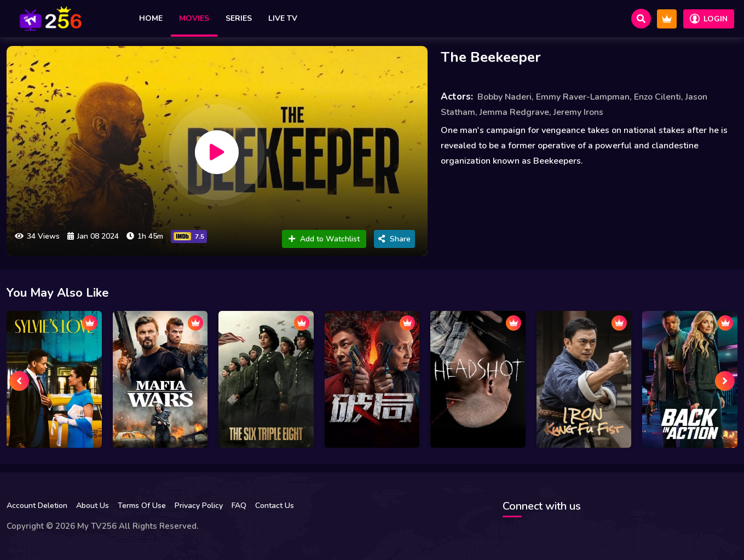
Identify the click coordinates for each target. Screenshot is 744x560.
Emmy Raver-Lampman (583, 97)
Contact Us (275, 506)
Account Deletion (37, 506)
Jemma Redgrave (514, 112)
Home (151, 18)
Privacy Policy (199, 506)
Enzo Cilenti (658, 97)
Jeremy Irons (578, 112)
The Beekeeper (491, 57)
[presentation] (19, 381)
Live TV (283, 18)
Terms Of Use (142, 506)
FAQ (239, 506)
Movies (194, 18)
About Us (93, 506)
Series (239, 18)
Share (394, 239)
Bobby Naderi (504, 97)
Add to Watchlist (324, 239)
